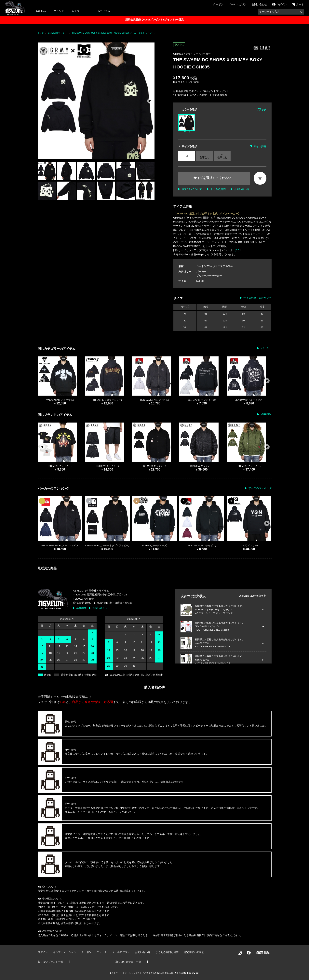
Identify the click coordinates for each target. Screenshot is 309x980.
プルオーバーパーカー (209, 276)
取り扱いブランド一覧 (50, 962)
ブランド (59, 11)
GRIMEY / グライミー (186, 54)
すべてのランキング (260, 488)
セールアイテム (101, 11)
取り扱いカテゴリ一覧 (128, 962)
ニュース (102, 952)
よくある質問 (218, 189)
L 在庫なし (205, 156)
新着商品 (41, 11)
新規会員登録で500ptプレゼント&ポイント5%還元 (154, 20)
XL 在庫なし (222, 156)
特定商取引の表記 (194, 952)
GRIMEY (266, 414)
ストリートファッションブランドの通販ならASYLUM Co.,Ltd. (143, 973)
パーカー (206, 54)
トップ (41, 33)
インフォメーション (65, 952)
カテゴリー (78, 11)
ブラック (187, 124)
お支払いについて (192, 189)
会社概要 (81, 608)
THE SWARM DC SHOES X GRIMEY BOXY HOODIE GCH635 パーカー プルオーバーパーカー (115, 33)
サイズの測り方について (257, 298)
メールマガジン (238, 4)
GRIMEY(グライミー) (58, 33)
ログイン (43, 952)
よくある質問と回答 (167, 952)
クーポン (218, 4)
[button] (150, 101)
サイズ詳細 (260, 146)
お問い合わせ (259, 4)
